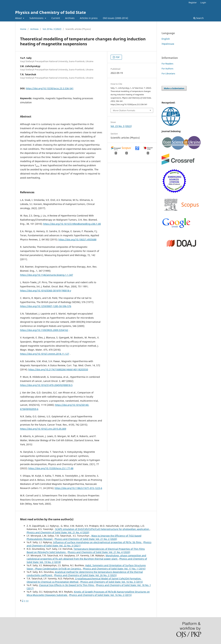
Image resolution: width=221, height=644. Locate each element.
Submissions (37, 18)
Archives (70, 18)
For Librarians (168, 73)
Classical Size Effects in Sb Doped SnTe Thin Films (67, 585)
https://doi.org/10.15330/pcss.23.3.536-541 (50, 88)
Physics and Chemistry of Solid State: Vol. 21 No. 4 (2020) (58, 532)
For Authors (167, 69)
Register (193, 2)
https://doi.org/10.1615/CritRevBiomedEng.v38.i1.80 (72, 224)
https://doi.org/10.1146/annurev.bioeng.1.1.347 (47, 275)
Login (203, 2)
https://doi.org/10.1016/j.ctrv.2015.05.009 (43, 429)
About (19, 18)
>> (27, 601)
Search (199, 18)
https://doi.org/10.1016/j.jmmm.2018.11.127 (45, 354)
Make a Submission (174, 88)
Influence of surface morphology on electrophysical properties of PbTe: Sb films (98, 542)
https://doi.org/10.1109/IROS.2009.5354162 (44, 330)
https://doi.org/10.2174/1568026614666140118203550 (58, 369)
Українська (168, 44)
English (166, 39)
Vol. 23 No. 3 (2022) (52, 29)
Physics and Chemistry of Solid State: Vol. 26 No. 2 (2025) (85, 575)
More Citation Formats (124, 110)
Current (56, 18)
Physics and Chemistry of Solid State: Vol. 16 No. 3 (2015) (112, 582)
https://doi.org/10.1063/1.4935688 (77, 239)
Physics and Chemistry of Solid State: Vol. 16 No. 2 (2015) (100, 595)
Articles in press (89, 18)
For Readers (167, 64)
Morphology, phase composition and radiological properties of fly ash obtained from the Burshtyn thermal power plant (86, 557)
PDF (117, 57)
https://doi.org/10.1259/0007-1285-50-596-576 (46, 306)
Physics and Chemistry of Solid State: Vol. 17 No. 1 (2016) (114, 569)
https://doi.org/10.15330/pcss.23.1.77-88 (51, 468)
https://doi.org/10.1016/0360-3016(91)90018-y (46, 291)
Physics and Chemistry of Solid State (51, 12)
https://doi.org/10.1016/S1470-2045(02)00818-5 (46, 385)
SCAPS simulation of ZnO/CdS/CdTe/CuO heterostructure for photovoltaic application (102, 529)
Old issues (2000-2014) (115, 18)
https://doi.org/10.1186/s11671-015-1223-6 (78, 488)
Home (23, 29)
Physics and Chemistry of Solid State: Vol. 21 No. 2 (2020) (86, 539)
